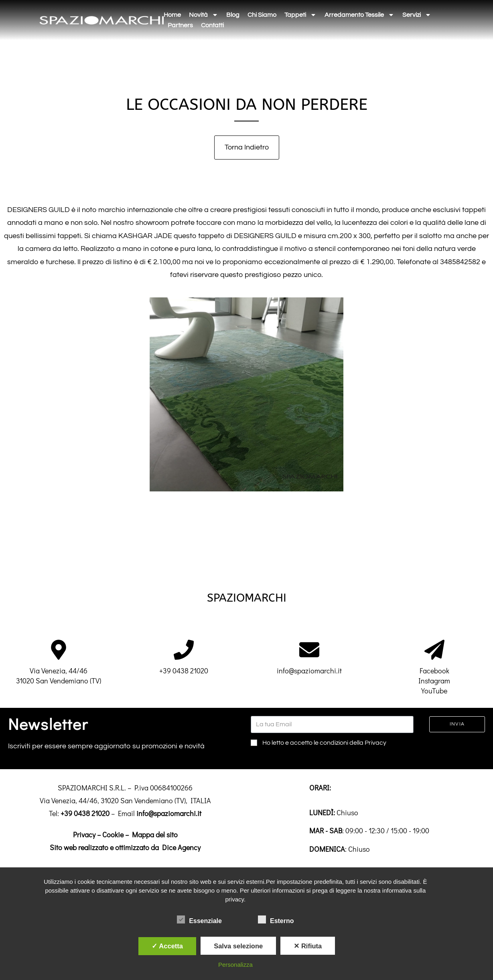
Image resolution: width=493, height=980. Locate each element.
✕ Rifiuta (308, 946)
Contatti (212, 25)
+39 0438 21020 (184, 671)
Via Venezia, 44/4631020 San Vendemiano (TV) (59, 676)
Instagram (434, 681)
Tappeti (300, 15)
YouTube (434, 691)
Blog (233, 15)
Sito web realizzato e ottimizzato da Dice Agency (125, 847)
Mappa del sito (155, 835)
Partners (180, 25)
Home (172, 15)
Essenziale (199, 919)
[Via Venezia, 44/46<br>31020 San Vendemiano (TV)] (59, 650)
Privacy (84, 835)
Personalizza (235, 965)
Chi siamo (262, 15)
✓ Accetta (167, 946)
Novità (204, 15)
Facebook (434, 671)
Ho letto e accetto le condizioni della (324, 743)
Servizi (417, 15)
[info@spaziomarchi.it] (309, 650)
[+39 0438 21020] (184, 650)
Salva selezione (238, 946)
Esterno (276, 919)
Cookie (113, 835)
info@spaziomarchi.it (309, 671)
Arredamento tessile (359, 15)
